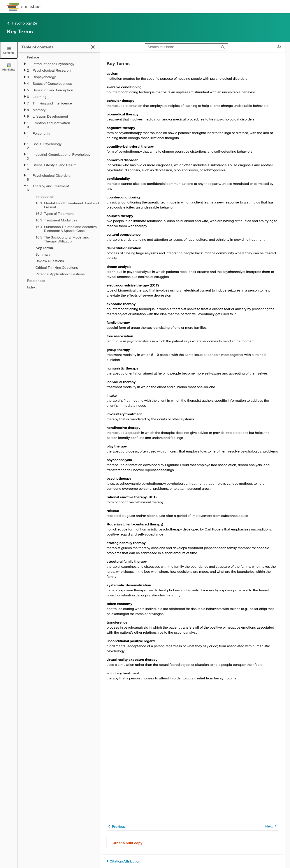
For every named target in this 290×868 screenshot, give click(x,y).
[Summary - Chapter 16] (65, 254)
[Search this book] (182, 47)
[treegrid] (59, 172)
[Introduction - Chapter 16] (65, 196)
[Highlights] (9, 67)
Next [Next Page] (272, 826)
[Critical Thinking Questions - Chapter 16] (65, 267)
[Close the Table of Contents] (9, 50)
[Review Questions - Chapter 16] (65, 261)
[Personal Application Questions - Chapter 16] (65, 274)
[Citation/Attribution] (192, 861)
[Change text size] (279, 47)
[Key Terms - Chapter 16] (65, 248)
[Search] (223, 47)
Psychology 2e (22, 23)
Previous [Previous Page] (116, 826)
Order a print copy (127, 843)
